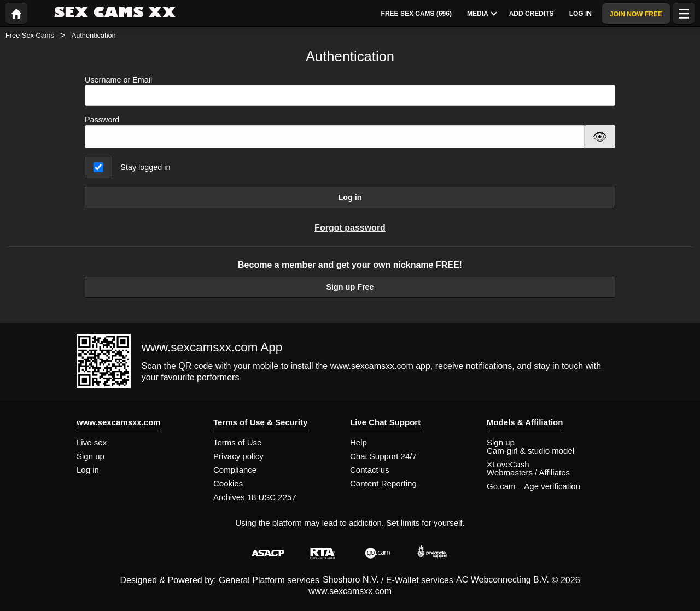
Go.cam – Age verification (533, 486)
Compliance (235, 470)
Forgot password (350, 228)
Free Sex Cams (30, 35)
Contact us (370, 470)
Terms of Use (237, 442)
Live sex (92, 442)
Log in (350, 197)
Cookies (228, 483)
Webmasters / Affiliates (528, 472)
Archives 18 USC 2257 (255, 497)
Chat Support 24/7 (383, 456)
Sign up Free (350, 287)
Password (102, 120)
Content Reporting (383, 483)
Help (358, 442)
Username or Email (350, 91)
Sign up (91, 456)
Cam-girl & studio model (530, 451)
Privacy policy (238, 456)
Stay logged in (145, 167)
